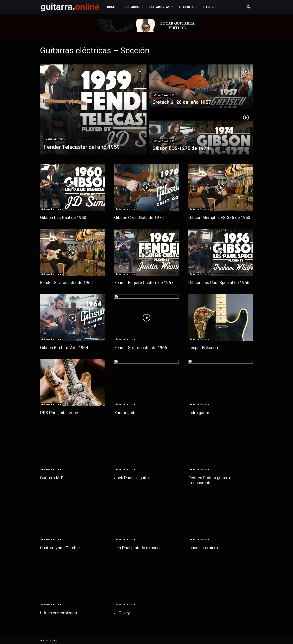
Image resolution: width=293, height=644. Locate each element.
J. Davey (122, 613)
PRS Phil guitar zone (59, 413)
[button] (248, 7)
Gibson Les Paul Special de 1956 (219, 283)
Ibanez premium (203, 548)
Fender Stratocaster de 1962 (66, 283)
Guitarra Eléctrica (56, 139)
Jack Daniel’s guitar (132, 478)
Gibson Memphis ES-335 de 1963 (219, 218)
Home (113, 7)
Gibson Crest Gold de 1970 (139, 218)
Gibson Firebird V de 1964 (64, 348)
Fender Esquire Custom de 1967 (144, 283)
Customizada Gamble (60, 548)
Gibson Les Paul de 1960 (63, 218)
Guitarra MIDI (52, 478)
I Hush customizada (59, 613)
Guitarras (134, 7)
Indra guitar (199, 413)
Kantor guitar (126, 413)
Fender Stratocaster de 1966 (141, 348)
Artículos (188, 7)
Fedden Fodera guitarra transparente (210, 480)
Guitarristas (161, 7)
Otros (210, 7)
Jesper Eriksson (203, 348)
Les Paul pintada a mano (137, 548)
